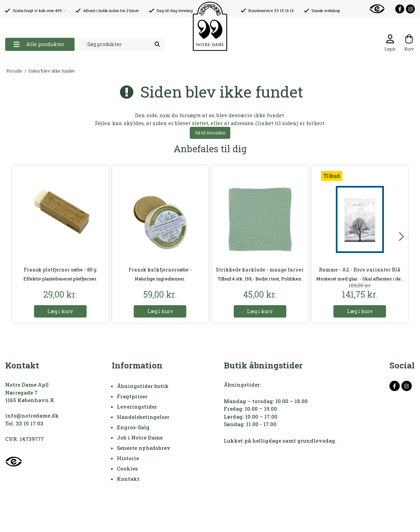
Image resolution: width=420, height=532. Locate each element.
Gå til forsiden (210, 133)
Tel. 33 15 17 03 (24, 423)
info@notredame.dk (32, 415)
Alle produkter (39, 44)
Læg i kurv (60, 311)
